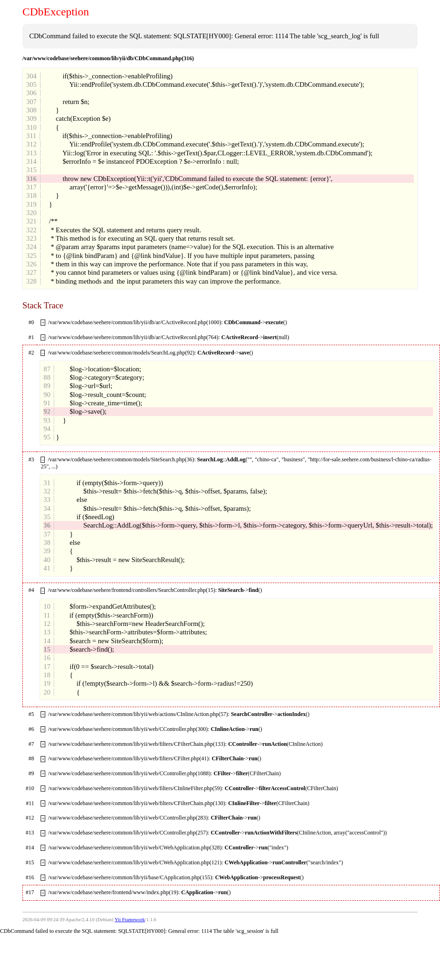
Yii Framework (130, 920)
